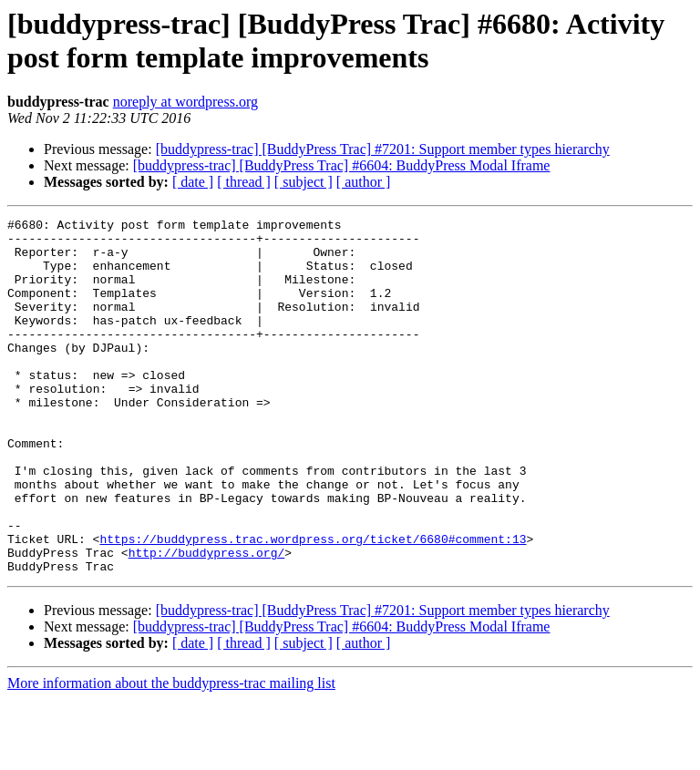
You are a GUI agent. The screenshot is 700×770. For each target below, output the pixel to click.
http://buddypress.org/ (207, 621)
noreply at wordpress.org (185, 102)
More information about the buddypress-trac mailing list (171, 754)
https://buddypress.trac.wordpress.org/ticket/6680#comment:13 (313, 604)
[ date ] (193, 182)
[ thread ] (244, 182)
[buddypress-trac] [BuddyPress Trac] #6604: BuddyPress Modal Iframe (342, 165)
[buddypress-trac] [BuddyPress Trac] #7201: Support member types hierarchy (383, 149)
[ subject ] (304, 182)
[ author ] (364, 182)
